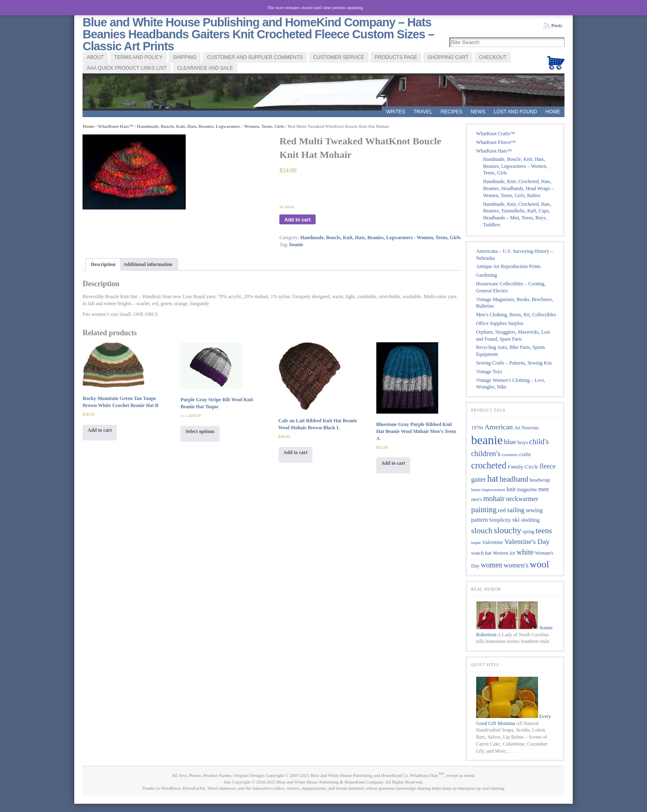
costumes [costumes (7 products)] (510, 455)
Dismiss (372, 7)
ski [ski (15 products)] (516, 519)
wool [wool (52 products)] (540, 564)
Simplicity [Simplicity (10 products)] (500, 520)
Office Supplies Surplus (500, 323)
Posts (557, 26)
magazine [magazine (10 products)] (527, 490)
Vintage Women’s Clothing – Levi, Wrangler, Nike (511, 384)
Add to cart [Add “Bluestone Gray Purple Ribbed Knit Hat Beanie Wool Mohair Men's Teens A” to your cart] (393, 463)
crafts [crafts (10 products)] (525, 454)
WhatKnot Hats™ (116, 126)
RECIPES (452, 112)
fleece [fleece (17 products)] (548, 466)
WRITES (396, 112)
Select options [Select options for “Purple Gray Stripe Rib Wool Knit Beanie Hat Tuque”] (200, 431)
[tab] (103, 265)
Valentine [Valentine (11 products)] (492, 542)
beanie (296, 245)
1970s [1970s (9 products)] (477, 428)
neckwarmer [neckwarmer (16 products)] (522, 499)
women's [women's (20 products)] (516, 565)
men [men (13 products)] (544, 489)
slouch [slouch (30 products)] (482, 530)
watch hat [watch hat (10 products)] (482, 553)
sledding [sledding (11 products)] (530, 520)
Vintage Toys (489, 372)
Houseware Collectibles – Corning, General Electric (511, 287)
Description (103, 264)
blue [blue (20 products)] (510, 442)
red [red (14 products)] (502, 510)
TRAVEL (423, 112)
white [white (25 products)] (525, 552)
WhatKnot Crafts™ (496, 134)
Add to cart (297, 220)
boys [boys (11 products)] (523, 442)
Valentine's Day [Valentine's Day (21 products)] (527, 541)
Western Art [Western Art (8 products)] (504, 553)
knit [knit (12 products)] (511, 489)
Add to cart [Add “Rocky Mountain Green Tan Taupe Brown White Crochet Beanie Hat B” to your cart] (100, 430)
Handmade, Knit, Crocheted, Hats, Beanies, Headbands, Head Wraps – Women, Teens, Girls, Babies (518, 188)
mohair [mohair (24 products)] (494, 499)
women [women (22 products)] (491, 565)
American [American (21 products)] (499, 427)
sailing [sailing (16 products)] (516, 510)
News (478, 112)
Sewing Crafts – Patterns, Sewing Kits (514, 363)
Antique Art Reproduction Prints (508, 266)
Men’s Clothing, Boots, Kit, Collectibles (516, 315)
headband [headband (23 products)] (514, 479)
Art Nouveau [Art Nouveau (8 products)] (526, 428)
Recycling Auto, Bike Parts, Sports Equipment (511, 351)
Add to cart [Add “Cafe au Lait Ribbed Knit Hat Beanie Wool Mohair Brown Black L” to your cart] (296, 452)
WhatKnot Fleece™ (496, 142)
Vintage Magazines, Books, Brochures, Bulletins (515, 303)
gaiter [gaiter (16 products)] (479, 479)
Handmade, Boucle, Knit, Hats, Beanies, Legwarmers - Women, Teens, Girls (211, 126)
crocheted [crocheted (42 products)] (489, 465)
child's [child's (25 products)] (539, 441)
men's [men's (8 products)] (477, 499)
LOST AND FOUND (516, 112)
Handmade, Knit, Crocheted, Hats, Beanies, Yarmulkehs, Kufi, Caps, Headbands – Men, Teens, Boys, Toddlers (517, 214)
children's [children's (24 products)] (486, 454)
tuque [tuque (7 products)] (476, 543)
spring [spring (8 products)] (528, 532)
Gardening (487, 275)
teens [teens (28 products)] (544, 531)
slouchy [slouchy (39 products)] (507, 530)
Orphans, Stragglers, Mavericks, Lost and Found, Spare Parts (513, 335)
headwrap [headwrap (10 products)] (540, 480)
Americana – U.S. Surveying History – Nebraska (515, 255)
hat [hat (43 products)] (493, 479)
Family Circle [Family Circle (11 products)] (523, 467)
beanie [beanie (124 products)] (487, 440)
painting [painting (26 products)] (484, 510)
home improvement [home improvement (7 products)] (488, 490)
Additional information (148, 264)
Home (553, 112)
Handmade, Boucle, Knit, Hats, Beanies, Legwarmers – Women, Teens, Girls (515, 166)
